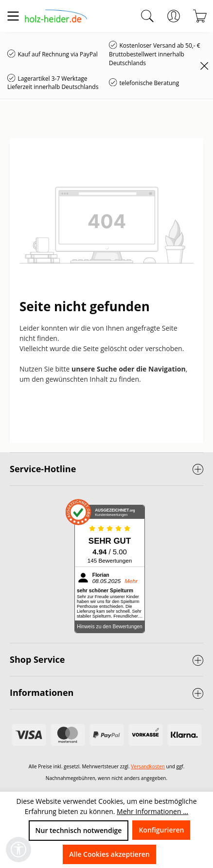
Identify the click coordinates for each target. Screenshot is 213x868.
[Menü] (13, 16)
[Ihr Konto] (174, 16)
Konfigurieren (161, 830)
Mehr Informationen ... (152, 811)
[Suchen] (147, 16)
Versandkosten (148, 766)
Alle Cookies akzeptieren (109, 854)
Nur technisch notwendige (79, 830)
